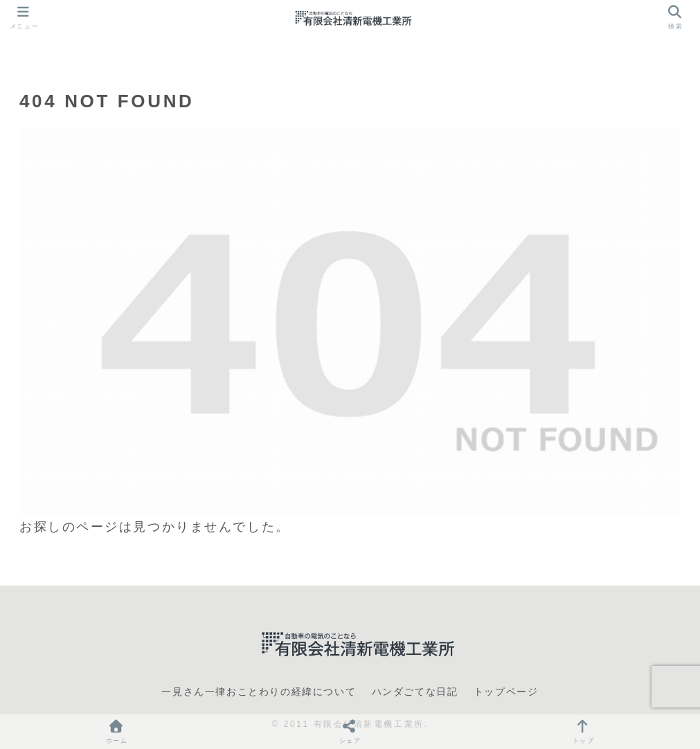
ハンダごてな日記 (415, 692)
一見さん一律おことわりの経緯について (259, 692)
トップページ (506, 692)
